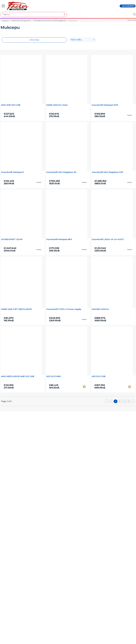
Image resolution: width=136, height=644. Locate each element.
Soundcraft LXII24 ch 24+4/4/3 (108, 239)
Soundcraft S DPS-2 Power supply (64, 309)
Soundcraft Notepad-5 (12, 172)
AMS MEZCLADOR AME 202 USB (18, 376)
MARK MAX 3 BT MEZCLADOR (16, 309)
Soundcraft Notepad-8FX (59, 239)
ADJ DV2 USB (99, 376)
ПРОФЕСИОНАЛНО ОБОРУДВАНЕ (50, 21)
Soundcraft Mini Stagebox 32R (107, 172)
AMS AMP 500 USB (11, 105)
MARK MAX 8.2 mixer (57, 105)
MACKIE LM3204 (100, 309)
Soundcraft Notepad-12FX (105, 105)
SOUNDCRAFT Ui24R (12, 239)
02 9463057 (128, 6)
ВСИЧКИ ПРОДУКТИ (21, 21)
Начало (5, 21)
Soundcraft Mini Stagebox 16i (61, 172)
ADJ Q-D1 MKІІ (54, 376)
